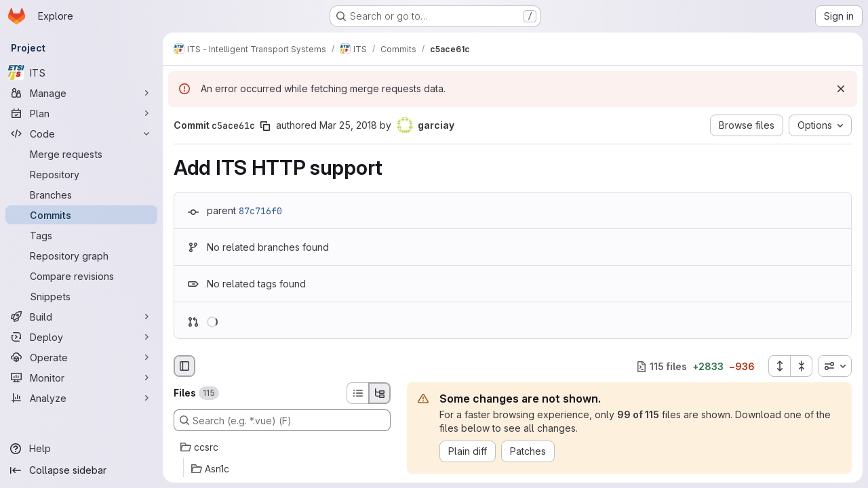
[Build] (81, 317)
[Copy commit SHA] (265, 126)
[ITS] (81, 73)
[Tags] (81, 235)
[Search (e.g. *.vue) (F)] (282, 420)
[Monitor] (81, 378)
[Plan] (81, 113)
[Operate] (81, 357)
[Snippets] (81, 296)
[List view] (357, 393)
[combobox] (835, 366)
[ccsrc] (282, 447)
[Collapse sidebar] (81, 470)
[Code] (81, 134)
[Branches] (81, 195)
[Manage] (81, 93)
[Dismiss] (841, 89)
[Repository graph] (81, 256)
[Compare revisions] (81, 276)
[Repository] (81, 174)
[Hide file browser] (184, 366)
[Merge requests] (81, 154)
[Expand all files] (779, 366)
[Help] (81, 449)
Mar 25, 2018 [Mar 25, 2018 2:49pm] (348, 125)
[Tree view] (380, 393)
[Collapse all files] (802, 366)
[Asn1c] (282, 469)
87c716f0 (260, 211)
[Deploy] (81, 337)
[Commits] (81, 215)
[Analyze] (81, 398)
